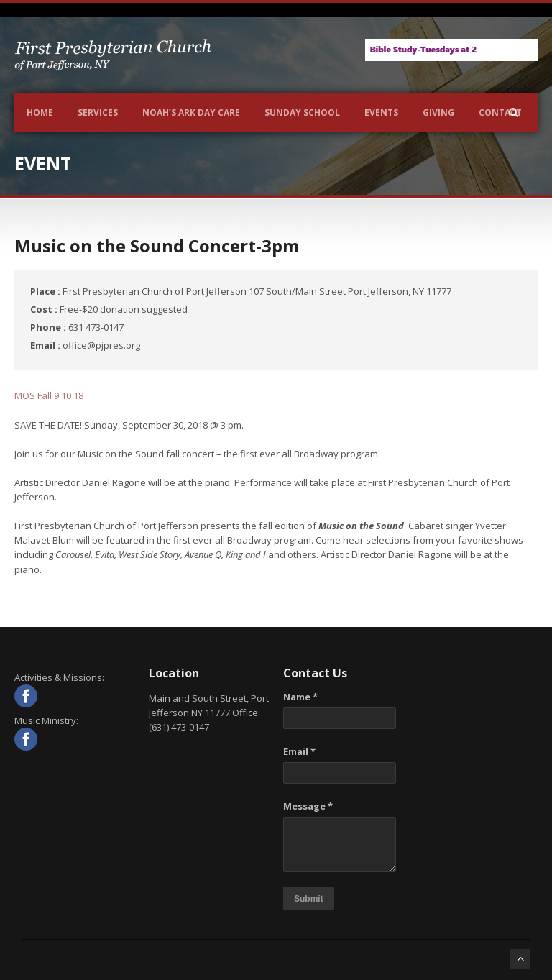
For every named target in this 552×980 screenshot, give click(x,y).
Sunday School (302, 113)
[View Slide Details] (451, 50)
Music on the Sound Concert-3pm (157, 246)
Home (40, 113)
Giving (438, 113)
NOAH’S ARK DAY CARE (191, 113)
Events (381, 113)
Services (98, 113)
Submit (309, 899)
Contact (500, 113)
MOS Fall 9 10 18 (49, 395)
